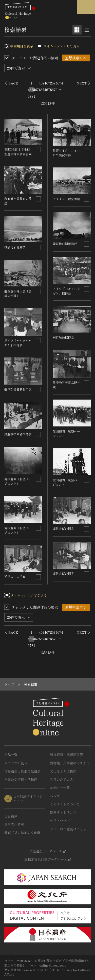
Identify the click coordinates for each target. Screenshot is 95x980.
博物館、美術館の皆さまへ (70, 763)
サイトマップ (60, 821)
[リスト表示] (86, 30)
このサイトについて (65, 804)
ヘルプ (55, 796)
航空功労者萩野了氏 (18, 389)
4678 (48, 90)
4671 (43, 83)
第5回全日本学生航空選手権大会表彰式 (18, 152)
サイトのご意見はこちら (68, 829)
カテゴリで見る (16, 763)
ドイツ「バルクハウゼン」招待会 (18, 343)
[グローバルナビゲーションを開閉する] (86, 7)
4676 (37, 90)
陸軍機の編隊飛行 (65, 244)
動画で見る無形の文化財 (22, 833)
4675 (31, 90)
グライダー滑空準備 (66, 199)
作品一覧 (11, 755)
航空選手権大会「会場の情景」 (18, 293)
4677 (43, 90)
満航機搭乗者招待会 (18, 434)
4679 (54, 90)
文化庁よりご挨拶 (63, 771)
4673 (54, 83)
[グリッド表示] (77, 30)
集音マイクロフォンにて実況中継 (66, 153)
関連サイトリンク (63, 812)
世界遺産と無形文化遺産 (22, 771)
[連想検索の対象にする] (38, 150)
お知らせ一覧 (60, 788)
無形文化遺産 (14, 824)
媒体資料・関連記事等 (67, 755)
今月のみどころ (62, 779)
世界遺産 (11, 816)
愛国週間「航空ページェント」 (18, 481)
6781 (31, 96)
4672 (48, 83)
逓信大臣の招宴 (15, 577)
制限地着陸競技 (15, 247)
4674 (59, 83)
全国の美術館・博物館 (21, 779)
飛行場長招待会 (63, 337)
